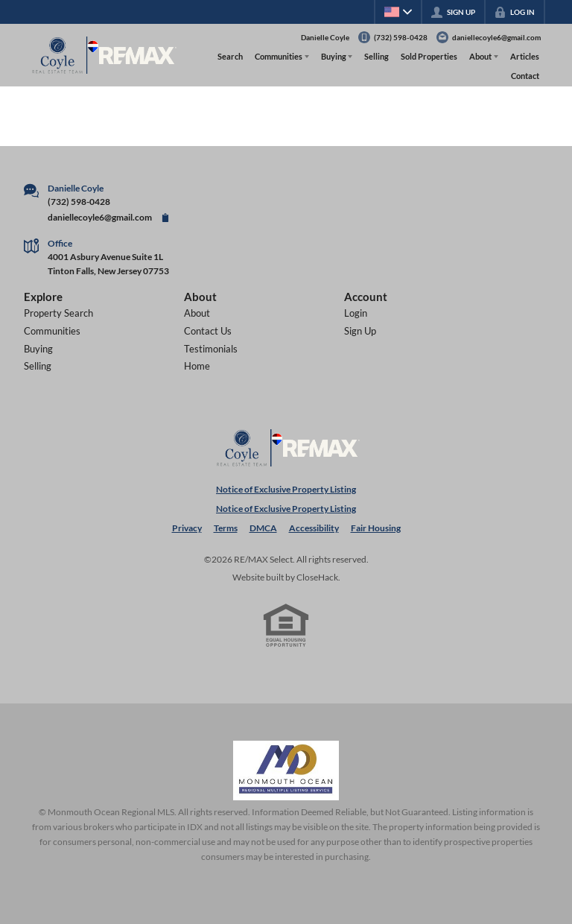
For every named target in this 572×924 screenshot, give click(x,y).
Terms (226, 528)
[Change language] (398, 12)
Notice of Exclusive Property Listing (286, 489)
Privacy (187, 528)
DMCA (263, 528)
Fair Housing (376, 528)
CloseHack (317, 577)
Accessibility (314, 528)
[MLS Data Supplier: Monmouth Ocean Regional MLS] (286, 770)
